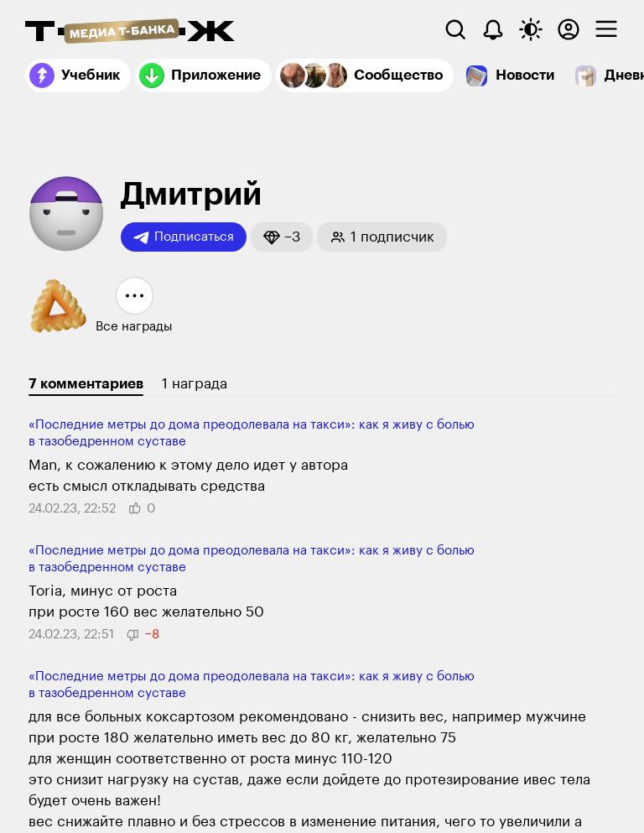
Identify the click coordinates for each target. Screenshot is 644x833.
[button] (282, 237)
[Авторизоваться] (569, 29)
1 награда (195, 384)
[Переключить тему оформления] (531, 29)
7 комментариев (86, 384)
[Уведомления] (493, 29)
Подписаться (184, 237)
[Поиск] (455, 29)
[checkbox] (606, 29)
